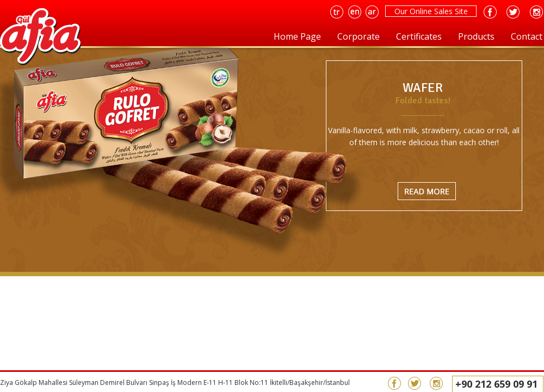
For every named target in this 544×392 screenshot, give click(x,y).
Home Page (297, 36)
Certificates (419, 36)
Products (476, 36)
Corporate (358, 36)
